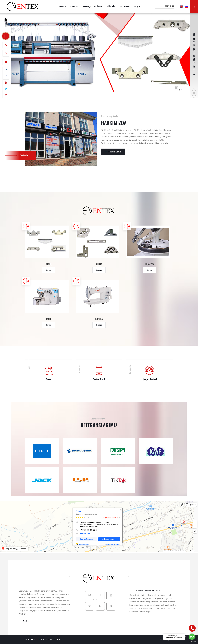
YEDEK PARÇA (86, 6)
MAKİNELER (98, 6)
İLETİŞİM (137, 6)
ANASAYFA (63, 6)
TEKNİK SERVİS (125, 6)
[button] (181, 6)
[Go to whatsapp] (192, 637)
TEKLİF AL (167, 6)
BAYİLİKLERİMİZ (111, 6)
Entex (38, 639)
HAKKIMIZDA (74, 6)
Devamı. (26, 621)
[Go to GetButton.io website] (192, 641)
